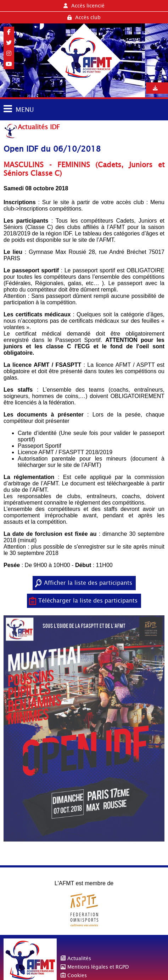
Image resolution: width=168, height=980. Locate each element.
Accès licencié (84, 6)
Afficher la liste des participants (88, 583)
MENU (25, 110)
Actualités (79, 958)
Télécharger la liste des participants (88, 601)
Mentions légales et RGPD (98, 967)
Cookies (77, 975)
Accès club (84, 17)
